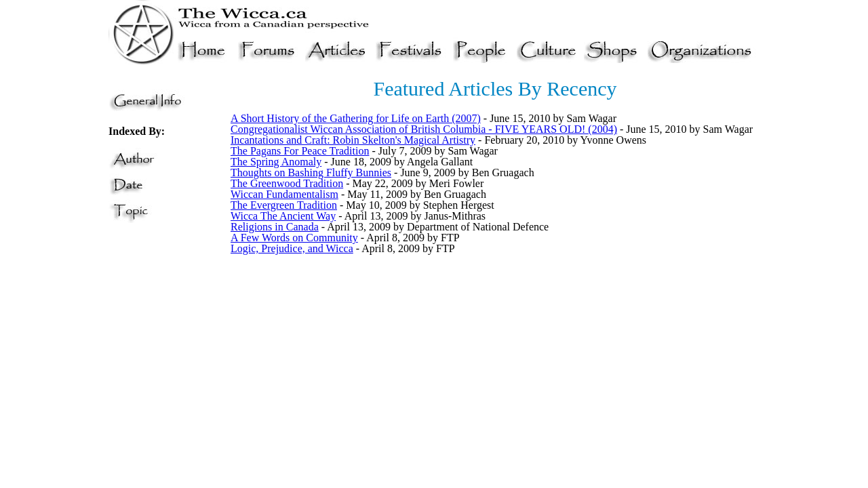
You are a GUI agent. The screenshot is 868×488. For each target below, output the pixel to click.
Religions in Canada (275, 227)
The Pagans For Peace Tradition (300, 151)
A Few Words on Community (294, 238)
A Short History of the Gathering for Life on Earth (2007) (356, 118)
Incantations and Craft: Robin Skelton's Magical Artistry (353, 140)
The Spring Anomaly (276, 162)
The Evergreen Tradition (284, 205)
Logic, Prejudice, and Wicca (292, 248)
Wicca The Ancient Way (283, 216)
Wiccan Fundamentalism (284, 194)
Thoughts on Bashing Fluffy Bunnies (311, 172)
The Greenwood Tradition (287, 183)
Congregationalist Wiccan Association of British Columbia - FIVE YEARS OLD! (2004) (424, 129)
